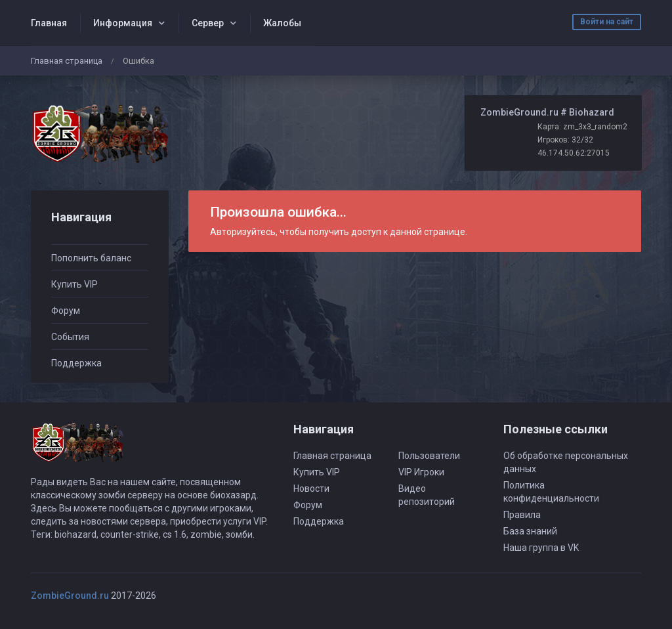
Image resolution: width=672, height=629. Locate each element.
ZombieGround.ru (70, 596)
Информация (123, 23)
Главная (49, 23)
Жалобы (282, 23)
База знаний (530, 531)
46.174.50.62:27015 (574, 153)
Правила (522, 515)
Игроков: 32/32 (565, 140)
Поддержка (76, 363)
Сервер (208, 23)
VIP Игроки (421, 472)
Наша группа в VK (541, 548)
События (70, 337)
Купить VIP (74, 284)
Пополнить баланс (91, 258)
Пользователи (429, 456)
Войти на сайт (607, 22)
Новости (311, 488)
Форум (66, 311)
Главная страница (67, 61)
